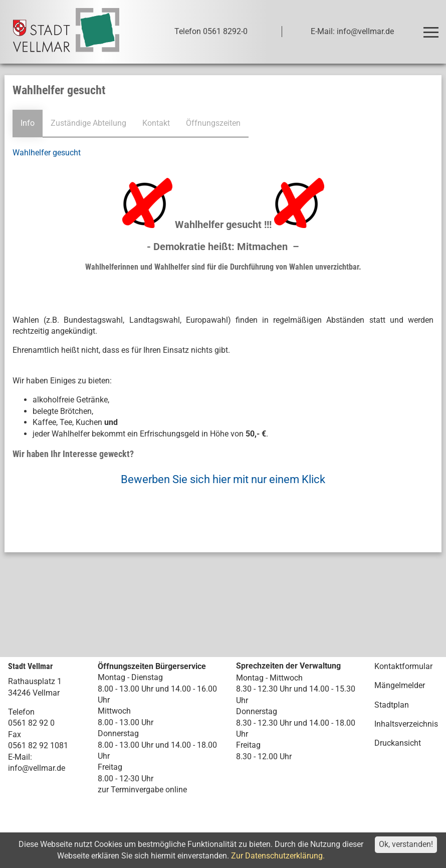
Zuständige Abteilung (88, 123)
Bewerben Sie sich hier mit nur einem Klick (223, 479)
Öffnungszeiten (213, 123)
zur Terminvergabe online (142, 790)
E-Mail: (20, 757)
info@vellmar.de (37, 768)
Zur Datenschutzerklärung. (278, 856)
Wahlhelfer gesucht (47, 153)
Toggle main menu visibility (433, 28)
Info (28, 123)
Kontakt (156, 123)
